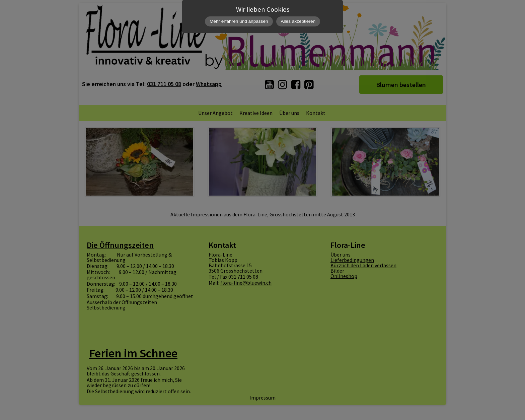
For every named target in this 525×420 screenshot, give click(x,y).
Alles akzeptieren (298, 21)
